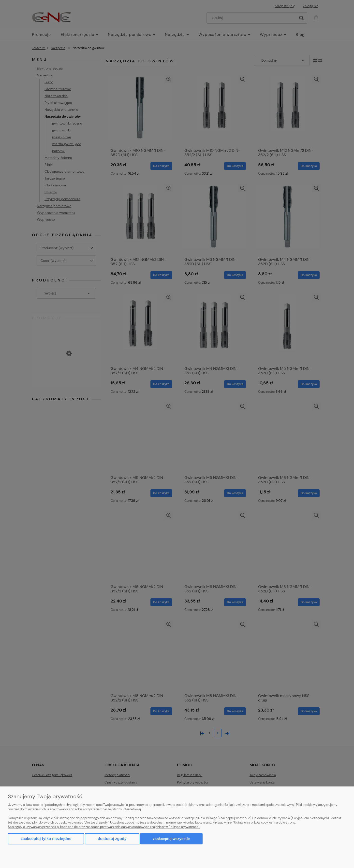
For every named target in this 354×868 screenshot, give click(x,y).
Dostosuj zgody (112, 839)
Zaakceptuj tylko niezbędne (46, 839)
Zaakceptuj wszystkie (171, 839)
